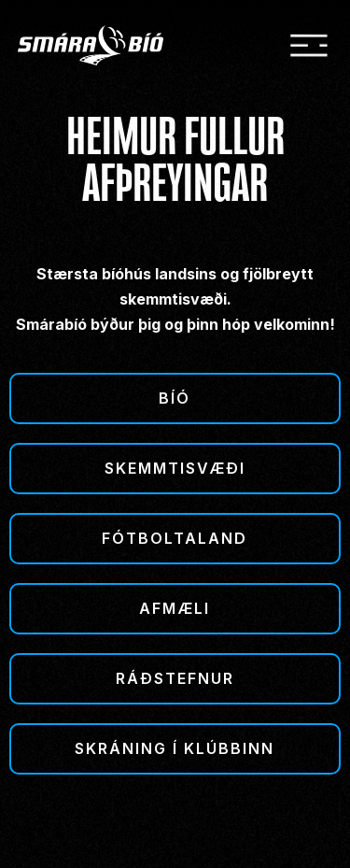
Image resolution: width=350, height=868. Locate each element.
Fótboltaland (175, 538)
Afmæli (175, 608)
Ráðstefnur (175, 678)
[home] (104, 45)
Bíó (175, 398)
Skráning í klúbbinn (175, 748)
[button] (309, 46)
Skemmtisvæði (175, 468)
